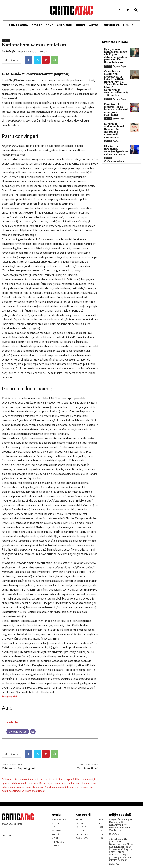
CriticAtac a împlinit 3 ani (18, 769)
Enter (108, 65)
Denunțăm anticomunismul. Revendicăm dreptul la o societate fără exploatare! (116, 123)
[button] (136, 10)
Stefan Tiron (119, 113)
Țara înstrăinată (88, 769)
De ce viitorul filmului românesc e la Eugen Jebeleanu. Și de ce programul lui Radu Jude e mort (116, 55)
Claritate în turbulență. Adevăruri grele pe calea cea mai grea (115, 141)
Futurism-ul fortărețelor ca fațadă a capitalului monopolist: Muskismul (116, 104)
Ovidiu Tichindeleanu (114, 151)
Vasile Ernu (114, 833)
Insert (6, 40)
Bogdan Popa (119, 65)
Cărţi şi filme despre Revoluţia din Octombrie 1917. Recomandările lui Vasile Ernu (120, 825)
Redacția (10, 51)
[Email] (33, 732)
